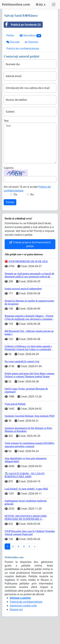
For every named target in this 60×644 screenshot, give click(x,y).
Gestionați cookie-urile (23, 606)
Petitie (10, 35)
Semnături (30, 35)
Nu (32, 194)
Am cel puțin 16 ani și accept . (27, 189)
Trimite (10, 202)
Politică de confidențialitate (23, 49)
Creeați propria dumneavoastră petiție (30, 244)
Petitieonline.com (16, 4)
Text (6, 121)
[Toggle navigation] (54, 4)
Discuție (13, 42)
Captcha (9, 168)
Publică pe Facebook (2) (22, 25)
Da (15, 194)
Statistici (32, 42)
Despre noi (16, 609)
